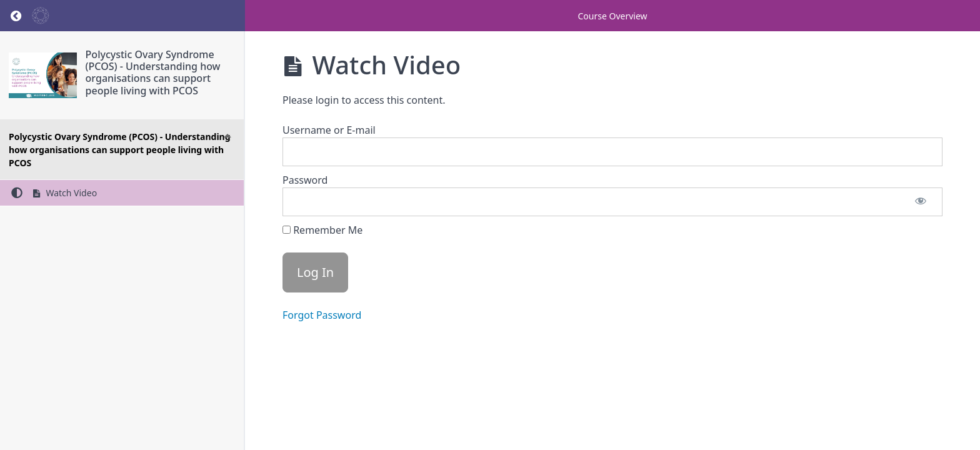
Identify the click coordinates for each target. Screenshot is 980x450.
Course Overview (612, 16)
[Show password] (921, 202)
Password (305, 180)
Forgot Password (322, 315)
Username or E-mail (329, 130)
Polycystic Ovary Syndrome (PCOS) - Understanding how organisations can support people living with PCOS (153, 72)
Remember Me (322, 230)
